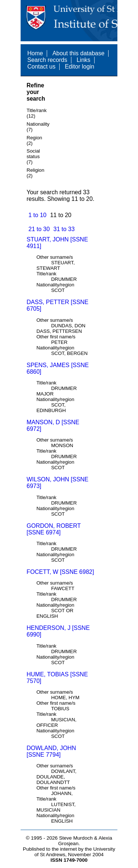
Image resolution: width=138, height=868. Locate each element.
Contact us (41, 67)
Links (83, 60)
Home (35, 53)
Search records (47, 60)
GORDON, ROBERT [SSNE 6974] (54, 529)
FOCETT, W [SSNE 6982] (60, 572)
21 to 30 (39, 229)
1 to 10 (37, 215)
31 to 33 (64, 229)
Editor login (79, 67)
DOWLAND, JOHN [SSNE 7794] (51, 751)
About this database (78, 53)
